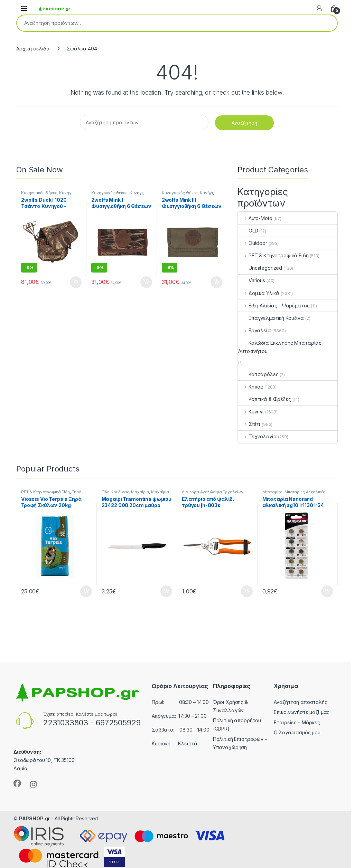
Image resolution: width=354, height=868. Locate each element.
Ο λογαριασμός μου (297, 732)
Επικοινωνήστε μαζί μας (302, 712)
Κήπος (251, 387)
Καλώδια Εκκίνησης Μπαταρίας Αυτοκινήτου (280, 347)
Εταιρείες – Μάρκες (297, 722)
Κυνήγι (66, 193)
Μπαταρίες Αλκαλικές (305, 492)
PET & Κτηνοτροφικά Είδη (273, 255)
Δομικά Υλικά (259, 293)
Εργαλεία (255, 330)
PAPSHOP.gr (35, 818)
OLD (248, 231)
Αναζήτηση (327, 23)
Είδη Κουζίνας (115, 492)
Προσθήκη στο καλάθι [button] (76, 282)
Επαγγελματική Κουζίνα (271, 318)
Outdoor (253, 243)
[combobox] (167, 23)
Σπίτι (249, 424)
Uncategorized (260, 268)
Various (252, 280)
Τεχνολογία (257, 436)
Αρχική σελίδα (33, 49)
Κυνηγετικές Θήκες (39, 193)
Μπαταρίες (273, 492)
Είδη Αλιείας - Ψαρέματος (274, 306)
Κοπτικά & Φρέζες (265, 399)
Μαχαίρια (140, 492)
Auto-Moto (255, 218)
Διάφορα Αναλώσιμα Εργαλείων (213, 492)
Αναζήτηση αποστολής (300, 702)
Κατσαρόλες (258, 374)
